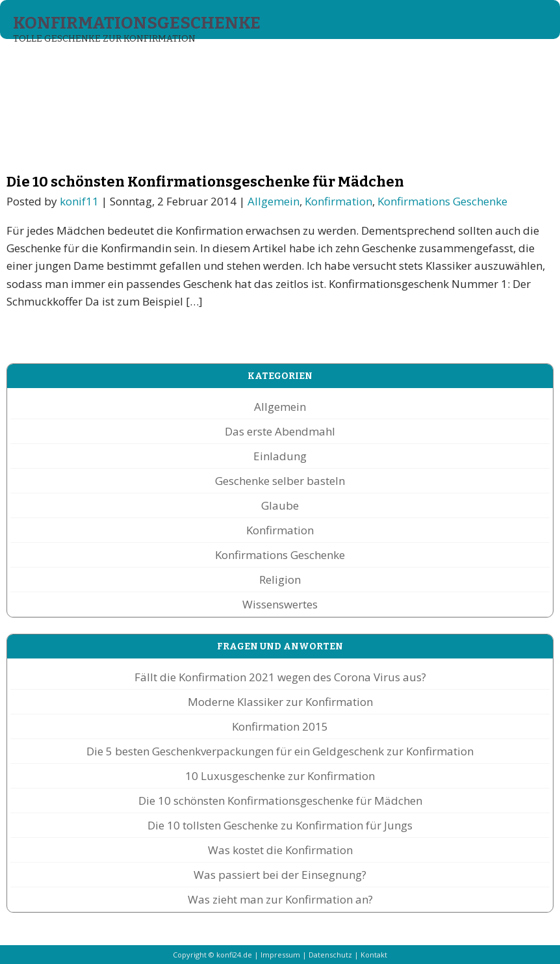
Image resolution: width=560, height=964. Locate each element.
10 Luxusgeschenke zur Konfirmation (280, 776)
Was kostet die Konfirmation (280, 850)
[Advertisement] (236, 124)
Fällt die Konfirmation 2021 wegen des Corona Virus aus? (280, 677)
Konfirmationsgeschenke (137, 23)
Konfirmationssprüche (275, 63)
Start (31, 63)
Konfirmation (338, 201)
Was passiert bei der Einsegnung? (280, 875)
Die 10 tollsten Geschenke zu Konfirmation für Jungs (280, 825)
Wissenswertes (280, 604)
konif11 (79, 201)
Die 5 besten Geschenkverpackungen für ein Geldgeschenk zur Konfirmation (280, 751)
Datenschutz (330, 955)
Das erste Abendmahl (280, 431)
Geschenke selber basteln (280, 481)
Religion (280, 580)
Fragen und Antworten (415, 63)
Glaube (280, 505)
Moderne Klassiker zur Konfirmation (280, 702)
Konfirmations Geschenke (129, 63)
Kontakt (374, 955)
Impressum (280, 955)
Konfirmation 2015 (280, 726)
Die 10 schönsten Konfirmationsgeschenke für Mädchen (205, 182)
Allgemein (274, 201)
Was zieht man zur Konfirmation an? (280, 899)
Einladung (280, 456)
